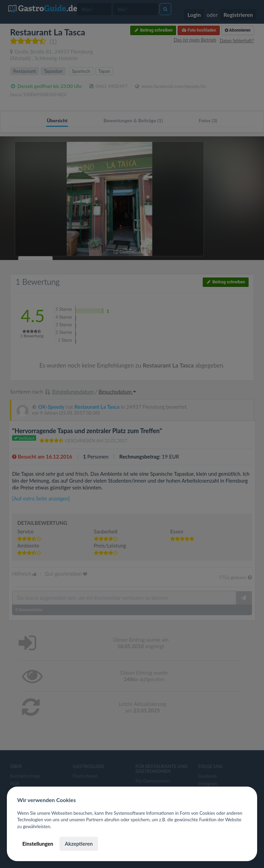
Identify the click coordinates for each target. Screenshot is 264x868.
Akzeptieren (79, 844)
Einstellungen (38, 844)
